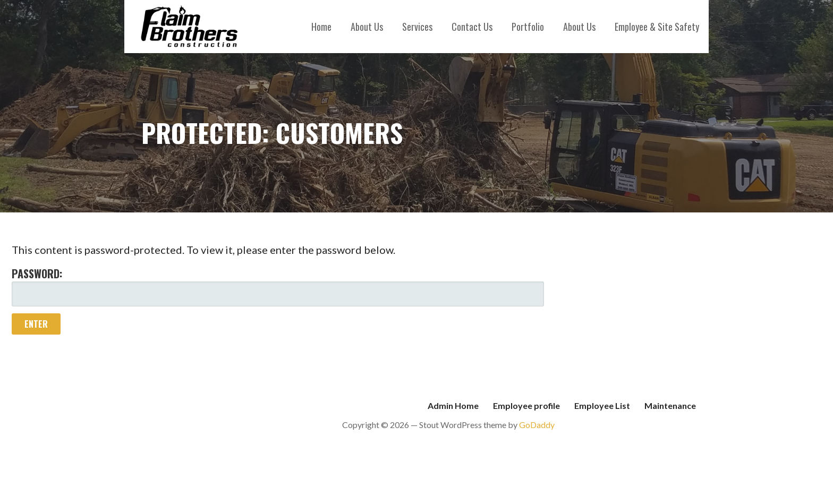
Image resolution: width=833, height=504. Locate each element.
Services (417, 27)
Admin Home (453, 405)
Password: (278, 286)
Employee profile (526, 405)
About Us (367, 27)
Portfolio (528, 27)
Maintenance (670, 405)
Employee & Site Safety (657, 27)
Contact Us (472, 27)
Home (321, 27)
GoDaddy (537, 425)
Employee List (602, 405)
